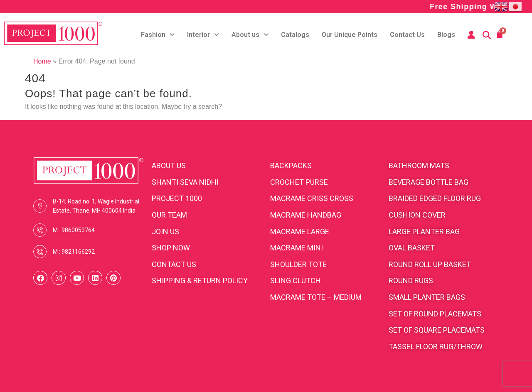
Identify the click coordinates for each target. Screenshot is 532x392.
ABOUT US (169, 165)
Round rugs (411, 281)
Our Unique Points (350, 35)
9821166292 (78, 252)
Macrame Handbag (306, 215)
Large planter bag (424, 232)
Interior (203, 35)
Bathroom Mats (419, 165)
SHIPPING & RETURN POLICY (200, 281)
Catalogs (295, 35)
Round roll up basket (430, 264)
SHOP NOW (171, 248)
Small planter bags (427, 297)
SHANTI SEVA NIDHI (185, 182)
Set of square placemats (437, 330)
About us (250, 35)
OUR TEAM (169, 215)
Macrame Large (300, 232)
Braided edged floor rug (435, 198)
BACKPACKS (291, 165)
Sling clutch (296, 281)
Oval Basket (412, 248)
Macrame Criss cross (312, 198)
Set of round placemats (435, 314)
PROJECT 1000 (177, 198)
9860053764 (78, 230)
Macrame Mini (297, 248)
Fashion (158, 35)
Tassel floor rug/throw (436, 347)
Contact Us (407, 35)
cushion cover (417, 215)
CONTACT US (174, 264)
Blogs (446, 35)
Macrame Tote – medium (316, 297)
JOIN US (165, 232)
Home (42, 61)
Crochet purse (299, 182)
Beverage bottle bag (429, 182)
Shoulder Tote (298, 264)
